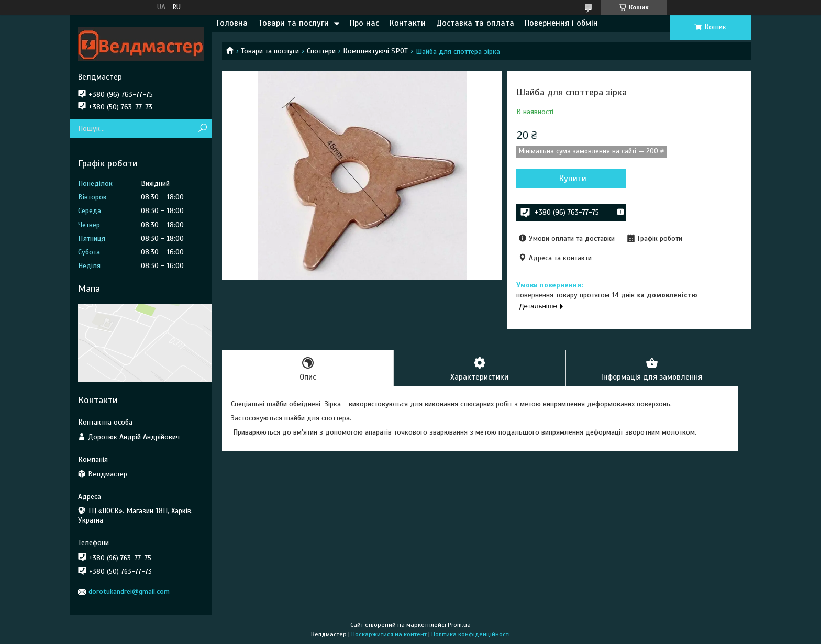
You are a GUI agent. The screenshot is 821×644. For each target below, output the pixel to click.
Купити (573, 179)
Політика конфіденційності (471, 634)
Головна (232, 23)
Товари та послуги (293, 23)
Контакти (408, 23)
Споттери (321, 51)
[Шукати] (202, 129)
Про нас (364, 23)
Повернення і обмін (561, 23)
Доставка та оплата (475, 23)
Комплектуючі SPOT (375, 51)
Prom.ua (459, 625)
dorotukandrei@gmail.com (129, 591)
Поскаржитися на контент (389, 634)
